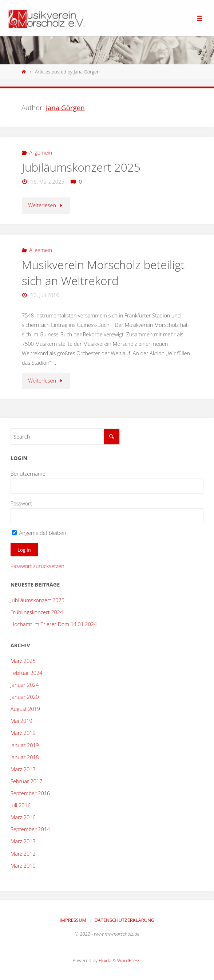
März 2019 (23, 733)
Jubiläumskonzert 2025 (81, 167)
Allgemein (41, 153)
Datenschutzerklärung (124, 920)
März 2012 (23, 854)
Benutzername (28, 474)
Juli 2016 (21, 805)
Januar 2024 (25, 685)
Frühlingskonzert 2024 (37, 612)
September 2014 (30, 829)
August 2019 (25, 709)
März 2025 (23, 661)
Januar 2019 (25, 745)
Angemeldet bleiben (39, 533)
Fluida (104, 960)
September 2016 (30, 793)
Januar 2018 (25, 757)
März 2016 (23, 817)
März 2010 (23, 866)
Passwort (21, 503)
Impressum (73, 920)
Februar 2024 (27, 673)
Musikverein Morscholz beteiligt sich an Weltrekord (103, 273)
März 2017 (23, 769)
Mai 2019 (21, 721)
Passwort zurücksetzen (37, 566)
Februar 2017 (27, 781)
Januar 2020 (25, 697)
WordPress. (129, 960)
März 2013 (23, 841)
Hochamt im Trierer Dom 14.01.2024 (54, 624)
